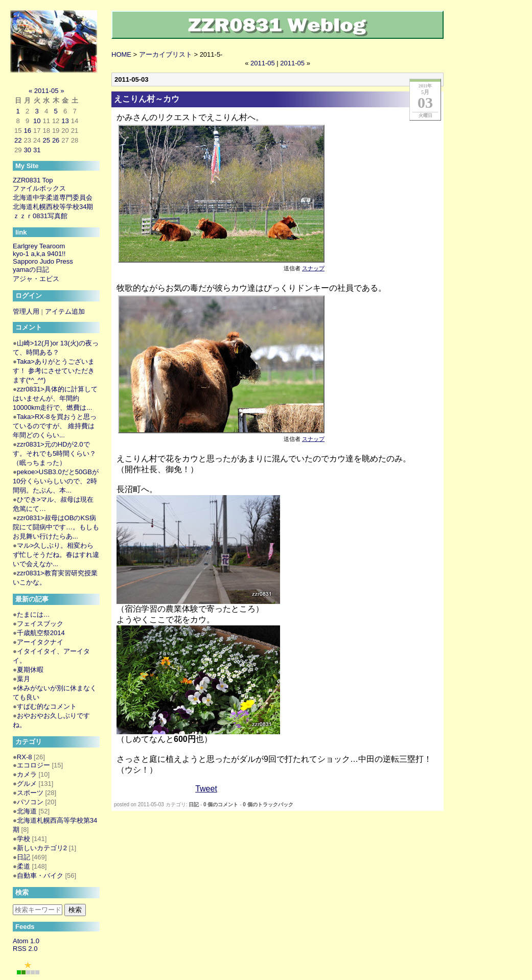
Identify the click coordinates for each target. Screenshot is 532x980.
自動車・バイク (40, 876)
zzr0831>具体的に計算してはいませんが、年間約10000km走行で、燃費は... (55, 398)
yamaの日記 (31, 270)
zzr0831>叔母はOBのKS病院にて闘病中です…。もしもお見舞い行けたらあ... (56, 527)
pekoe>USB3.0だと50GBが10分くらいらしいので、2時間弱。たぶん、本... (56, 481)
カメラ (27, 774)
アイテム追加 (65, 311)
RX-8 (25, 757)
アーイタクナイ (40, 642)
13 (65, 121)
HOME (121, 54)
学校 (24, 839)
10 (37, 121)
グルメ (27, 784)
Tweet (206, 789)
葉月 (24, 679)
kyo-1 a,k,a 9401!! (39, 254)
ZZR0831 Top (33, 180)
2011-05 (263, 63)
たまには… (33, 614)
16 (27, 131)
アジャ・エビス (36, 279)
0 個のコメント (221, 804)
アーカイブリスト (166, 54)
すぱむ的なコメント (47, 706)
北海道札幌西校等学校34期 (53, 207)
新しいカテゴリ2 (42, 848)
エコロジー (33, 765)
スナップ (313, 268)
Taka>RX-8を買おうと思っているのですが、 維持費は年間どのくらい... (55, 426)
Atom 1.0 (26, 941)
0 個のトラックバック (268, 804)
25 (46, 140)
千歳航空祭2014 (41, 633)
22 (18, 140)
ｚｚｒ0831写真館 (40, 216)
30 (27, 150)
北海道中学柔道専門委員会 (53, 197)
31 (37, 150)
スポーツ (30, 793)
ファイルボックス (39, 188)
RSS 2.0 (25, 949)
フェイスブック (40, 624)
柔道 (24, 866)
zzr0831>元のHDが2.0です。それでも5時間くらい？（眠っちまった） (54, 453)
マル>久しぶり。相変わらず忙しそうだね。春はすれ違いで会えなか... (56, 555)
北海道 (27, 811)
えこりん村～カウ (147, 99)
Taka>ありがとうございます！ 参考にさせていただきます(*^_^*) (54, 371)
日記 (194, 804)
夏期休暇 (30, 670)
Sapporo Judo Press (43, 261)
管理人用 (26, 311)
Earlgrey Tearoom (39, 246)
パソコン (30, 802)
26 (56, 140)
